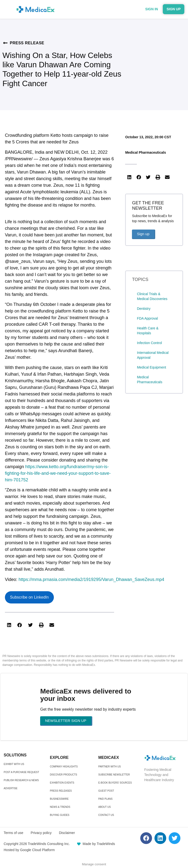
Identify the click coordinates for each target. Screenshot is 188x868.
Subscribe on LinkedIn (29, 597)
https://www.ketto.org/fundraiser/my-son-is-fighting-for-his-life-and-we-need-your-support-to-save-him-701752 (58, 473)
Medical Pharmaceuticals (146, 152)
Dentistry (144, 309)
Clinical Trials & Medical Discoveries (152, 296)
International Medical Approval (153, 355)
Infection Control (149, 343)
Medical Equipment (151, 367)
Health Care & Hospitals (148, 331)
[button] (9, 625)
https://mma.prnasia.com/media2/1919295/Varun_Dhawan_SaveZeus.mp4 (91, 579)
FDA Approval (147, 318)
